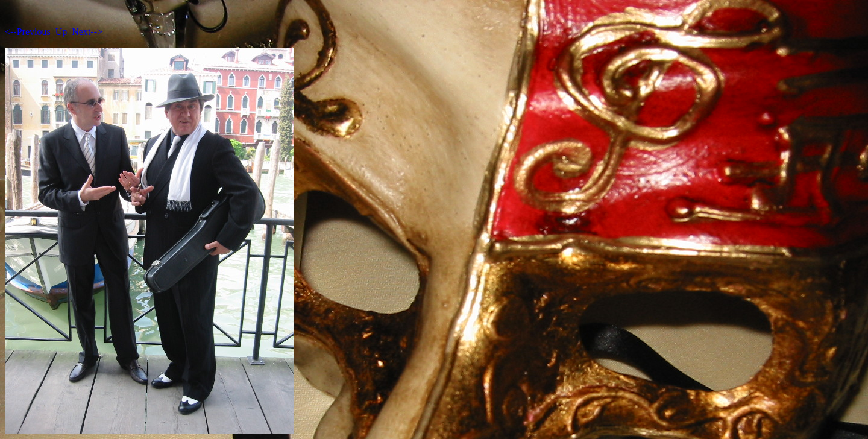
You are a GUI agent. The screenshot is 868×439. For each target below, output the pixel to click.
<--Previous (28, 32)
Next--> (87, 32)
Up (61, 32)
